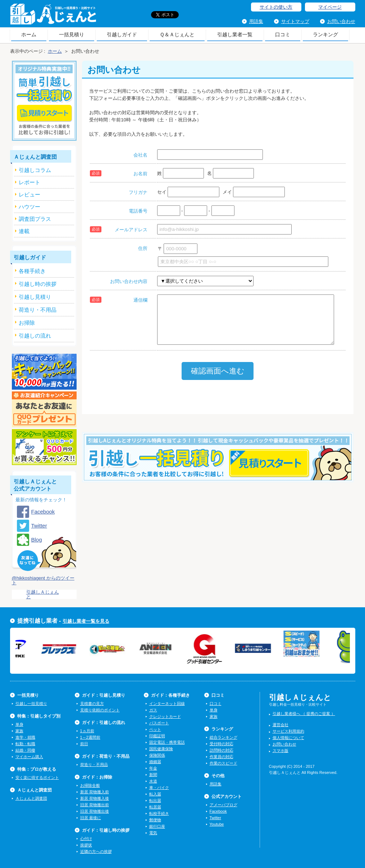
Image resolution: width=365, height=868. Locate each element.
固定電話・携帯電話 (167, 742)
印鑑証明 (157, 736)
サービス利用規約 (288, 731)
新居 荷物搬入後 (95, 798)
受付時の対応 (222, 744)
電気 (153, 833)
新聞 (153, 775)
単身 (19, 724)
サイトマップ (295, 21)
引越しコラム (35, 170)
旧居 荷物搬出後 (95, 811)
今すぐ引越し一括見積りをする (218, 468)
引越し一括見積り (31, 704)
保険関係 (157, 755)
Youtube (217, 824)
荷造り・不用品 (94, 765)
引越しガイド (122, 34)
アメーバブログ (223, 805)
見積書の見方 (92, 704)
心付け (86, 839)
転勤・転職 (25, 744)
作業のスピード (223, 763)
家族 (19, 731)
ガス (153, 710)
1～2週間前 (90, 737)
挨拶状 (86, 845)
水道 (153, 781)
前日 (84, 744)
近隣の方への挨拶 (96, 851)
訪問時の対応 (222, 750)
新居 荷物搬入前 (95, 792)
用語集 (256, 21)
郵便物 (155, 820)
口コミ (283, 34)
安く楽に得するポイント (37, 778)
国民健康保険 (161, 749)
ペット (155, 729)
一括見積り (72, 34)
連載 (24, 231)
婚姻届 (155, 762)
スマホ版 (280, 751)
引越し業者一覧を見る (86, 621)
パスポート (159, 723)
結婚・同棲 (25, 750)
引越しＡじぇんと (53, 16)
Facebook (43, 512)
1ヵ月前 (87, 731)
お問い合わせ (341, 21)
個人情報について (288, 738)
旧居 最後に (91, 818)
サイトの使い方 (276, 7)
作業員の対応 (222, 757)
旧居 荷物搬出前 (95, 805)
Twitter (39, 526)
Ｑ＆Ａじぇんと (177, 34)
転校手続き (159, 813)
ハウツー (29, 207)
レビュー (29, 194)
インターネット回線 (167, 704)
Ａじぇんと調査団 (31, 798)
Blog (37, 540)
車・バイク (159, 788)
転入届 (155, 794)
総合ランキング (223, 737)
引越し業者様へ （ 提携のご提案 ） (304, 714)
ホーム (29, 34)
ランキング (325, 34)
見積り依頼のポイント (100, 710)
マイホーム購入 (29, 757)
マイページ (330, 7)
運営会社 (280, 725)
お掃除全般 (90, 785)
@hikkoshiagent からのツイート (43, 580)
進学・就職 (25, 737)
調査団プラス (35, 219)
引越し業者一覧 (235, 34)
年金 (153, 768)
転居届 (155, 807)
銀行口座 (157, 826)
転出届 (155, 800)
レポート (29, 182)
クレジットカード (165, 716)
